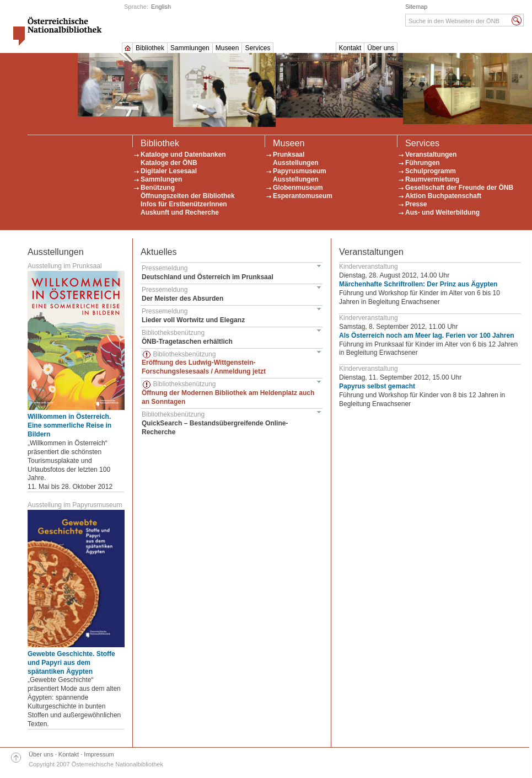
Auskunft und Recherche (180, 212)
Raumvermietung (432, 179)
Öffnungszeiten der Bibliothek (188, 196)
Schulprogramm (431, 171)
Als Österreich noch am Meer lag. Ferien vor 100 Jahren (426, 335)
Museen (227, 48)
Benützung (158, 188)
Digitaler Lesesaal (169, 171)
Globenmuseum (298, 188)
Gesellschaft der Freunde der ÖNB (459, 188)
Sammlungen (190, 48)
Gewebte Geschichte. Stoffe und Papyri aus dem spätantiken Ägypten (71, 663)
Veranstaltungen (431, 154)
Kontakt (350, 48)
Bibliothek (150, 48)
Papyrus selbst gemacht (377, 386)
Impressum (99, 754)
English (161, 7)
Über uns (381, 48)
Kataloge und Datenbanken (183, 154)
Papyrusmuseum (300, 171)
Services (257, 48)
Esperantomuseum (303, 196)
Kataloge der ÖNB (169, 163)
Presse (416, 204)
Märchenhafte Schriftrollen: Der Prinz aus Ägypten (418, 284)
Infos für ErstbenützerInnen (184, 204)
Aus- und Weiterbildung (442, 212)
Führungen (423, 163)
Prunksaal (289, 154)
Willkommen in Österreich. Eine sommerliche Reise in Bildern (69, 425)
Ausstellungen (296, 163)
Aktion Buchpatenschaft (443, 196)
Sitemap (416, 7)
